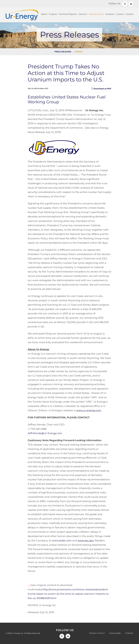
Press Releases (63, 52)
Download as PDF (101, 89)
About (44, 14)
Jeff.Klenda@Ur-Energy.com (45, 433)
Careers (129, 14)
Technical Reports (68, 14)
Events (79, 52)
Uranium (83, 14)
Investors (110, 14)
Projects (53, 14)
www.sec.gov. (86, 541)
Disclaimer (115, 633)
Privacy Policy (97, 633)
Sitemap (129, 633)
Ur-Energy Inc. (18, 633)
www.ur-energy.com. (89, 410)
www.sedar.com (62, 541)
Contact (120, 14)
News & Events (96, 14)
